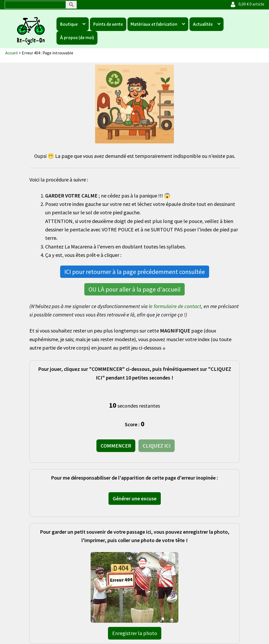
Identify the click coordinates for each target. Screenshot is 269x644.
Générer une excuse (135, 498)
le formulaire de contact (175, 306)
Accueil (12, 53)
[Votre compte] (233, 4)
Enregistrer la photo (135, 633)
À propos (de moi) (77, 38)
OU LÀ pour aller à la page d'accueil (134, 289)
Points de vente (108, 24)
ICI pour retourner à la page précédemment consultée (135, 272)
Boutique (69, 24)
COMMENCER (116, 446)
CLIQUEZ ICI (157, 446)
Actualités (203, 24)
